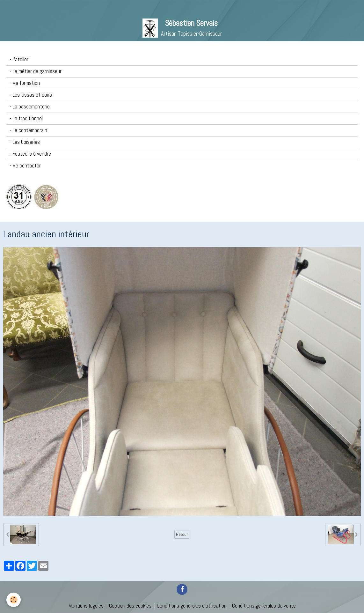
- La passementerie (30, 107)
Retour (182, 534)
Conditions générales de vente (264, 606)
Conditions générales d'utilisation (192, 606)
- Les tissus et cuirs (31, 95)
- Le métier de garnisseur (36, 71)
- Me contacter (25, 166)
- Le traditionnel (26, 118)
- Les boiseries (25, 142)
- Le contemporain (28, 130)
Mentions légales (86, 606)
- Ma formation (25, 83)
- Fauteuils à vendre (30, 154)
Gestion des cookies (130, 606)
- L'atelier (19, 59)
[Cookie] (14, 600)
